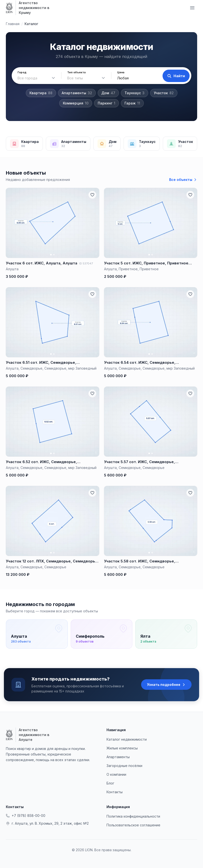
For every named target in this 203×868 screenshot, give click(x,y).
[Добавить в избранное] (92, 195)
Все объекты (183, 180)
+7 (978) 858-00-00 (26, 816)
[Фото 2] (54, 255)
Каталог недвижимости (127, 739)
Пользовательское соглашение (133, 825)
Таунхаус (135, 93)
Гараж (132, 103)
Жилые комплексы (122, 748)
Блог (110, 783)
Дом (108, 93)
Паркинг (106, 103)
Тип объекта (76, 72)
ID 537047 (86, 263)
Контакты (115, 792)
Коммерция (76, 103)
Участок (164, 93)
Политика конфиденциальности (133, 816)
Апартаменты (77, 93)
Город (22, 72)
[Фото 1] (51, 255)
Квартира (41, 93)
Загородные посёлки (124, 766)
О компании (116, 774)
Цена (119, 72)
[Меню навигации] (192, 8)
